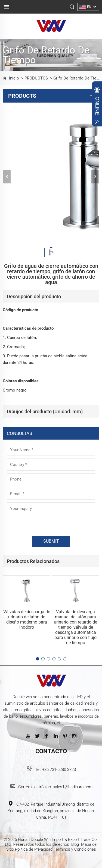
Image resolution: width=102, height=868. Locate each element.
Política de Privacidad (34, 849)
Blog (75, 844)
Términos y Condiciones (75, 849)
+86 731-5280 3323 (59, 770)
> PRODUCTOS (34, 78)
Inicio (14, 78)
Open (97, 105)
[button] (38, 659)
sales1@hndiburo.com (73, 787)
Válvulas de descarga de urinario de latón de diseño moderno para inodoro (27, 619)
